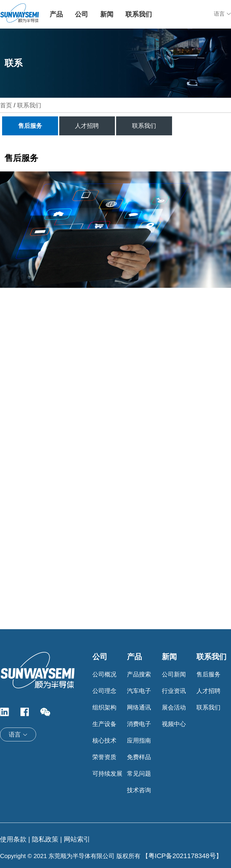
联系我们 (139, 14)
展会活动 (174, 707)
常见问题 (139, 774)
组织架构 (104, 707)
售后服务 (30, 126)
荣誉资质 (104, 757)
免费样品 (139, 757)
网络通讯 (139, 707)
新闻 (107, 14)
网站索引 (77, 839)
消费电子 (139, 724)
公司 (82, 14)
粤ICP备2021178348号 (182, 856)
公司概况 (104, 674)
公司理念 (104, 691)
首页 (6, 105)
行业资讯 (174, 691)
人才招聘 (87, 126)
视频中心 (174, 724)
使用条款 (13, 839)
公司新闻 (174, 674)
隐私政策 (45, 839)
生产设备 (104, 724)
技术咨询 (139, 790)
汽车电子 (139, 691)
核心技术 (104, 740)
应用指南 (139, 740)
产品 (56, 14)
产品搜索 (139, 674)
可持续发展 (107, 774)
